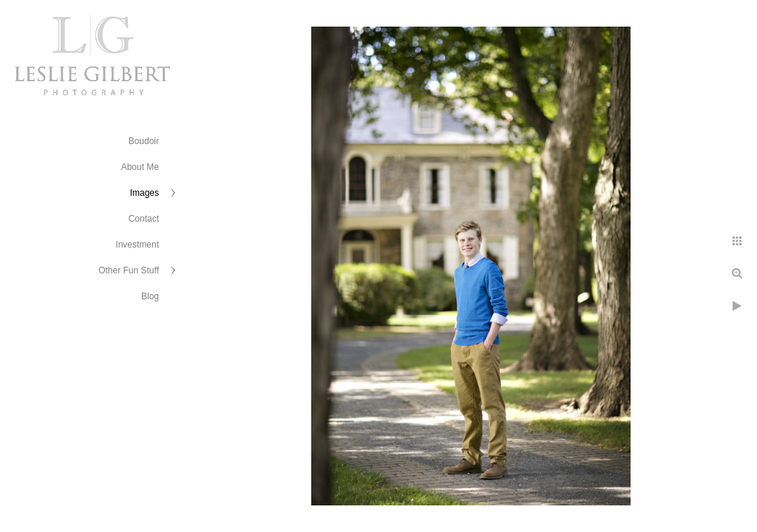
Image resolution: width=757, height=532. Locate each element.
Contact (144, 219)
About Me (140, 167)
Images (145, 193)
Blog (150, 296)
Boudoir (144, 141)
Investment (137, 245)
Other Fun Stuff (129, 270)
